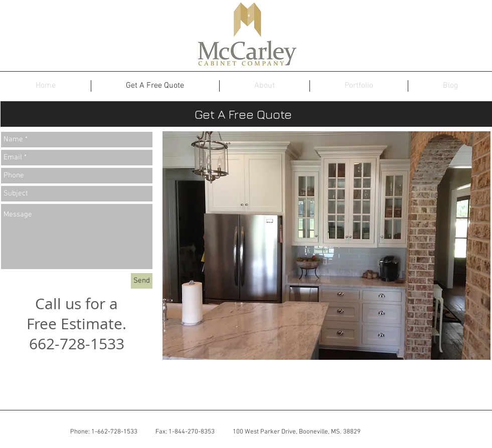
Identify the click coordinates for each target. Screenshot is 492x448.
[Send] (142, 281)
